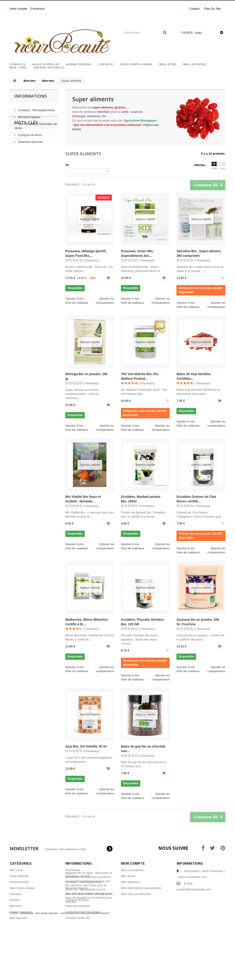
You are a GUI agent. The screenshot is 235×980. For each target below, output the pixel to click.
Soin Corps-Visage (136, 64)
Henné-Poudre (79, 64)
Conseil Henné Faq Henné (83, 912)
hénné (46, 171)
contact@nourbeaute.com (194, 889)
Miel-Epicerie (195, 64)
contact (194, 9)
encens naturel (22, 199)
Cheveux (106, 64)
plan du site (213, 9)
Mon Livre (18, 68)
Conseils (18, 64)
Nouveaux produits (78, 876)
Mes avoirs (128, 876)
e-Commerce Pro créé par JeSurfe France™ (85, 966)
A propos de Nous (29, 133)
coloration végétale (25, 226)
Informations (31, 96)
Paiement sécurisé (30, 140)
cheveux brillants (24, 171)
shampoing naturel (25, 192)
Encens (15, 900)
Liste (223, 166)
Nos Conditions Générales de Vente (89, 894)
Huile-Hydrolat (46, 64)
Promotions (73, 870)
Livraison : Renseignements (36, 108)
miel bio (18, 178)
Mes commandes (132, 870)
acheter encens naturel (28, 185)
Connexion (38, 9)
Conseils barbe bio (78, 918)
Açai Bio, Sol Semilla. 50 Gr (86, 746)
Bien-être (168, 64)
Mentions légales (29, 115)
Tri (67, 165)
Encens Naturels (49, 68)
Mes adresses (130, 882)
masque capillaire (24, 206)
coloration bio (22, 220)
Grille (214, 166)
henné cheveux (23, 213)
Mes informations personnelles (141, 888)
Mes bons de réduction (136, 894)
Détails (77, 129)
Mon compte (133, 864)
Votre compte (18, 9)
